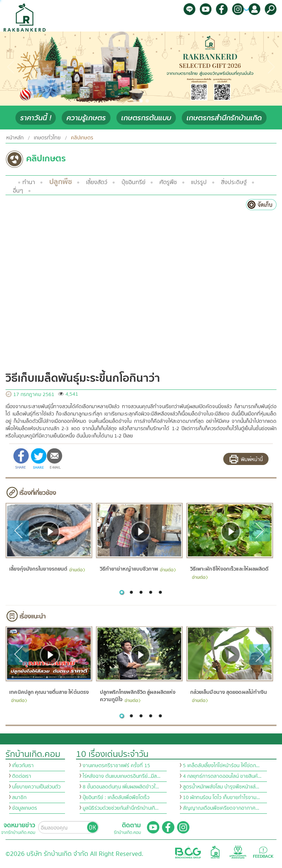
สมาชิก (19, 798)
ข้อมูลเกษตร (25, 808)
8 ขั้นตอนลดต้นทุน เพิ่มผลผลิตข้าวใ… (121, 787)
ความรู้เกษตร (86, 118)
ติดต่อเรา (22, 776)
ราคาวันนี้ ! (36, 118)
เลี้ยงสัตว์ (97, 182)
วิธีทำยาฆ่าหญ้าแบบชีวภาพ (138, 569)
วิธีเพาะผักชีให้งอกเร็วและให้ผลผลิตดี (229, 572)
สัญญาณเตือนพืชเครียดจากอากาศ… (221, 808)
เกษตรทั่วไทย (47, 138)
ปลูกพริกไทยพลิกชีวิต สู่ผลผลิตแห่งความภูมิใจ (138, 696)
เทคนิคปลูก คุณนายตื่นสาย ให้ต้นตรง (49, 695)
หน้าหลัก (15, 138)
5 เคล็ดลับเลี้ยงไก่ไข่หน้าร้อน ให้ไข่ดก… (221, 766)
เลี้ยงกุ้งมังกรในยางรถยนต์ (47, 569)
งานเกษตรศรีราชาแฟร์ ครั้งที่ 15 (116, 766)
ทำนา (29, 182)
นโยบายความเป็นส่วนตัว (36, 787)
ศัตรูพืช (168, 182)
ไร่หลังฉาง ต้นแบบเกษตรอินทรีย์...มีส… (122, 776)
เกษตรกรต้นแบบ (146, 118)
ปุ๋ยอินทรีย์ (133, 182)
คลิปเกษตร (82, 138)
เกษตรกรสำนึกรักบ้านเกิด (224, 118)
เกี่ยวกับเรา (23, 766)
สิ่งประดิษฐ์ (234, 182)
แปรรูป (199, 182)
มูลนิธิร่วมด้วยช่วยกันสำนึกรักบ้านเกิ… (121, 808)
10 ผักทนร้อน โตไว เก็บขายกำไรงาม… (221, 798)
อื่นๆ (18, 191)
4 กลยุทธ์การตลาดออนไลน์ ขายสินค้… (222, 776)
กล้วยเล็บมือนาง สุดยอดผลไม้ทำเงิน (228, 695)
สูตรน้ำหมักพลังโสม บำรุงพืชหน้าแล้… (221, 787)
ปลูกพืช (61, 182)
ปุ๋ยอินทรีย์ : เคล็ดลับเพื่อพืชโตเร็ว (116, 798)
